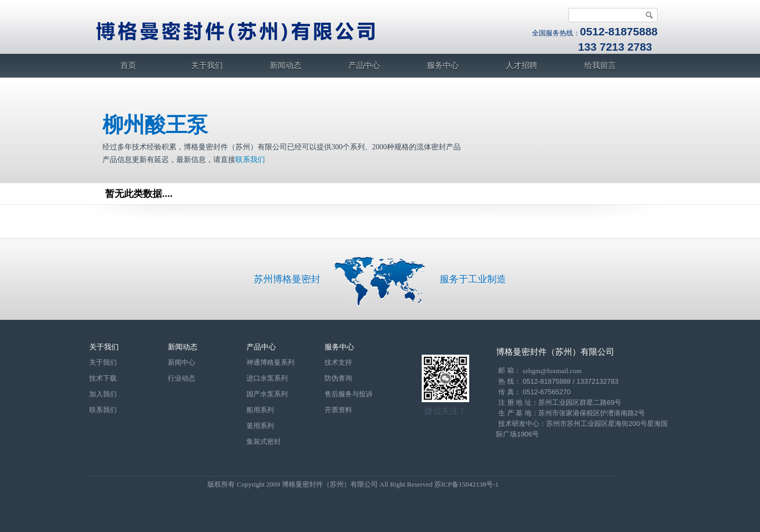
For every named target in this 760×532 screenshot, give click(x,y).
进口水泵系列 (267, 378)
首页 (128, 65)
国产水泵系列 (267, 394)
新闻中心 (182, 362)
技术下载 (103, 378)
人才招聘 (521, 65)
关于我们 (207, 65)
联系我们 (250, 160)
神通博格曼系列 (270, 362)
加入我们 (103, 394)
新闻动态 (286, 65)
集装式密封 (264, 441)
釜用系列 (260, 426)
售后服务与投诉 (349, 394)
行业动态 (182, 378)
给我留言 (600, 65)
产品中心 (364, 65)
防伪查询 (338, 378)
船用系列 (260, 410)
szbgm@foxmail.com (552, 371)
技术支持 (338, 362)
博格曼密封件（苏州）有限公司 (555, 352)
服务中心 (443, 65)
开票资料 (338, 410)
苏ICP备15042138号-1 (467, 484)
